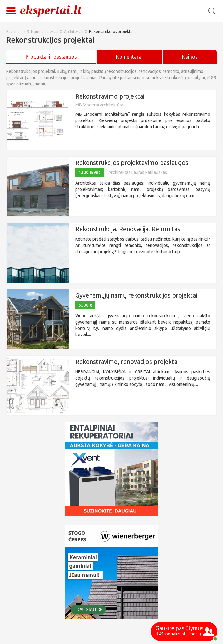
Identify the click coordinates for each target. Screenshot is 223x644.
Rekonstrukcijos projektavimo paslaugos (132, 163)
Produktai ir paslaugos (51, 57)
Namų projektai (45, 31)
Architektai (74, 31)
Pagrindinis (16, 31)
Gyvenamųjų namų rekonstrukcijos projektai (136, 295)
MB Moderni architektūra (99, 105)
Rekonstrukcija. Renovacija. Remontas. (129, 229)
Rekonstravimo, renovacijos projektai (127, 362)
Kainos (190, 57)
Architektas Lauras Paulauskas (138, 172)
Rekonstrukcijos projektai (111, 31)
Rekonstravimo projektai (110, 96)
